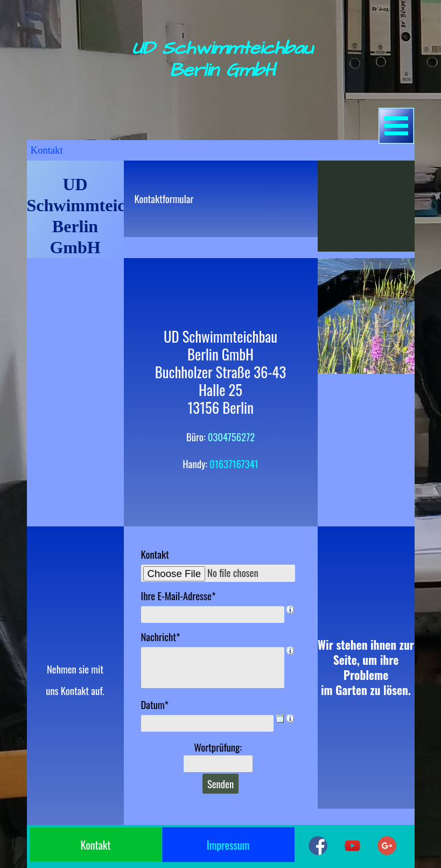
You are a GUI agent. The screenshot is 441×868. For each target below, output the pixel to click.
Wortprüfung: (218, 747)
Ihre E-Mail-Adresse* (178, 596)
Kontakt (155, 554)
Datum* (155, 704)
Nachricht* (161, 637)
